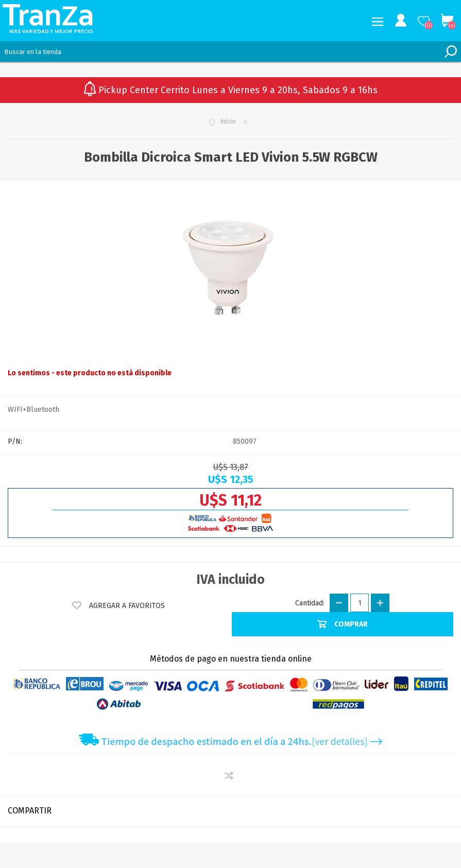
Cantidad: (310, 603)
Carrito (447, 21)
